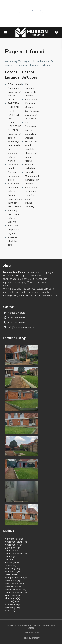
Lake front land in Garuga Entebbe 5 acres (13, 172)
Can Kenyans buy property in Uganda (32, 115)
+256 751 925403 (33, 21)
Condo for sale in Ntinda (13, 157)
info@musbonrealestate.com (33, 16)
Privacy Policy (31, 638)
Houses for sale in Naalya (31, 157)
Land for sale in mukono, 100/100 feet (15, 203)
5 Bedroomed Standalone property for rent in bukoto (15, 92)
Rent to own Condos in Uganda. (32, 103)
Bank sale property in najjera (14, 229)
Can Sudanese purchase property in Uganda (31, 130)
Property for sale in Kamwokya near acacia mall (14, 142)
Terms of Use (31, 632)
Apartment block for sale (14, 241)
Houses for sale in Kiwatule (31, 145)
